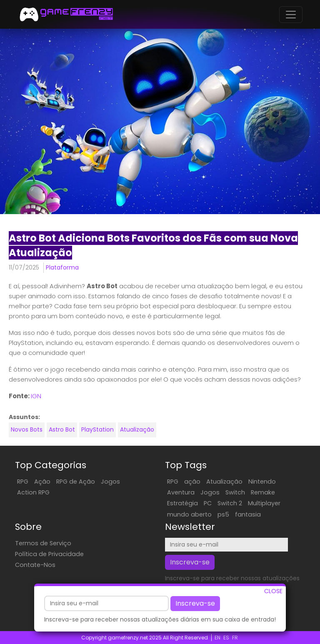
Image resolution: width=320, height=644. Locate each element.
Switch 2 (230, 503)
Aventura (181, 492)
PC (208, 503)
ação (192, 482)
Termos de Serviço (43, 543)
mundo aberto (189, 514)
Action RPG (33, 492)
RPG (23, 482)
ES (226, 638)
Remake (263, 492)
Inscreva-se (195, 605)
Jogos (110, 482)
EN (217, 638)
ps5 (223, 514)
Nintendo (262, 482)
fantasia (248, 514)
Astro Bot (62, 429)
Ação (42, 482)
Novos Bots (27, 429)
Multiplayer (264, 503)
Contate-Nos (35, 565)
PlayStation (97, 429)
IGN (36, 396)
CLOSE (273, 593)
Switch (235, 492)
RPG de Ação (76, 482)
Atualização (137, 429)
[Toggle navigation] (291, 15)
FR (235, 638)
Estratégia (182, 503)
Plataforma (62, 267)
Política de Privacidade (49, 554)
